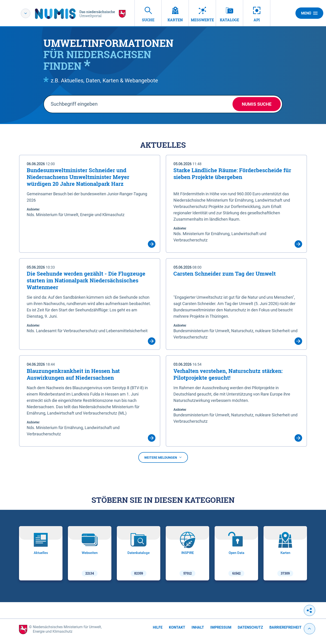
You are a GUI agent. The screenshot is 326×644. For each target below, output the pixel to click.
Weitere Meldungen (163, 458)
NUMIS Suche (257, 104)
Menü (309, 13)
